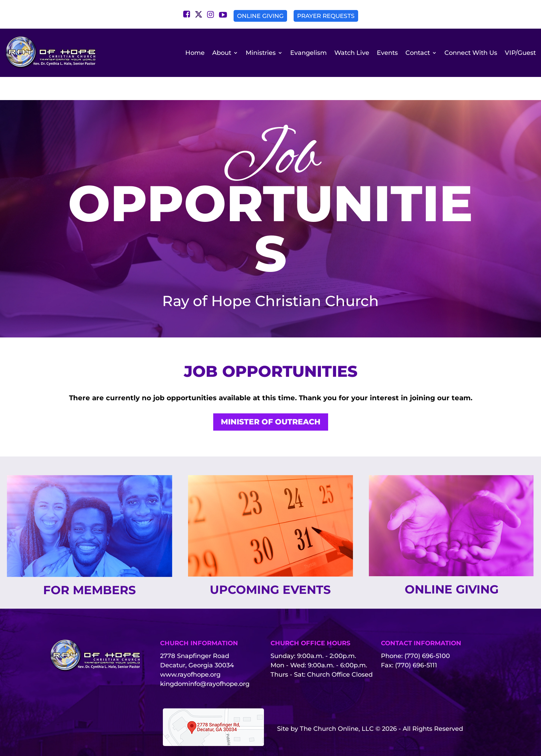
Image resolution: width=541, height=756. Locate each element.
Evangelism (308, 53)
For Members (89, 571)
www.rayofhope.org (190, 657)
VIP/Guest (520, 53)
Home (195, 53)
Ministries (261, 53)
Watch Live (352, 53)
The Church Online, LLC (337, 711)
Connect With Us (471, 53)
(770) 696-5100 (427, 638)
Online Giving (260, 16)
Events (387, 53)
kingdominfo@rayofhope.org (205, 666)
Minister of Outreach (271, 402)
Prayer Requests (326, 16)
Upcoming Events (270, 571)
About (222, 53)
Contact (418, 53)
